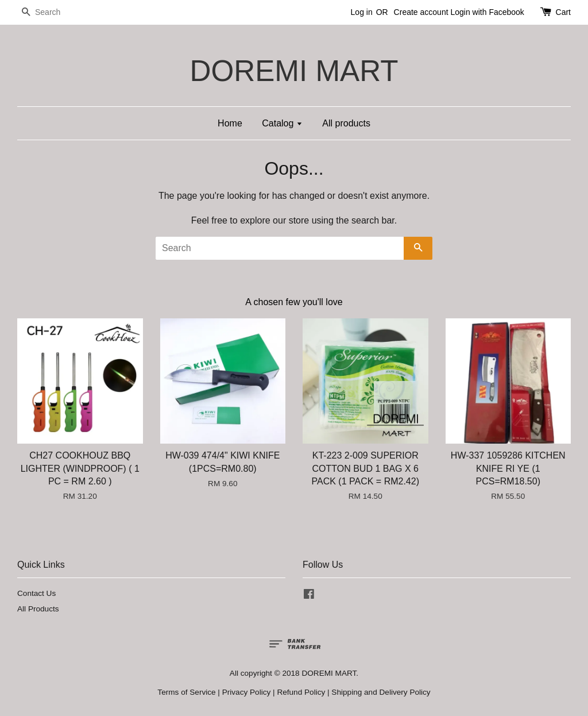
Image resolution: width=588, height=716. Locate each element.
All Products (38, 609)
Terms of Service (186, 692)
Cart (563, 12)
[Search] (52, 12)
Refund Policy (301, 692)
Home (230, 123)
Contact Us (36, 593)
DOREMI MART (294, 71)
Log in (362, 12)
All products (346, 123)
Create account (421, 12)
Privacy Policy (247, 692)
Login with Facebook (487, 12)
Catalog (282, 123)
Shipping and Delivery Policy (381, 692)
